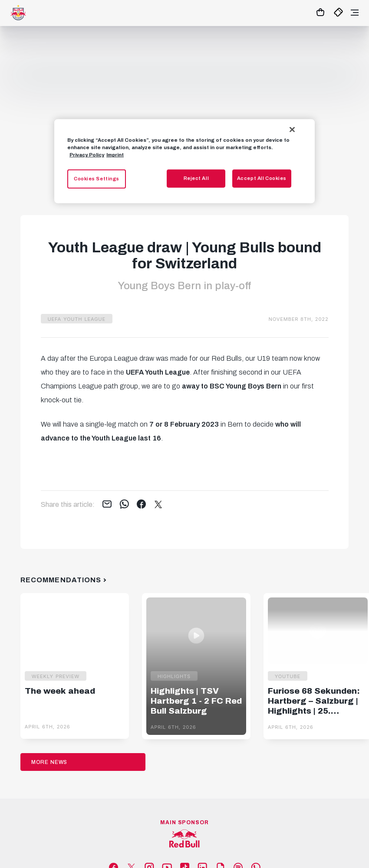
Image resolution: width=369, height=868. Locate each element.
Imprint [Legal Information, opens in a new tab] (115, 155)
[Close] (292, 130)
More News (49, 762)
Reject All (196, 178)
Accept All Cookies (262, 178)
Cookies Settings (97, 179)
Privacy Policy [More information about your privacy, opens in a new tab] (87, 155)
